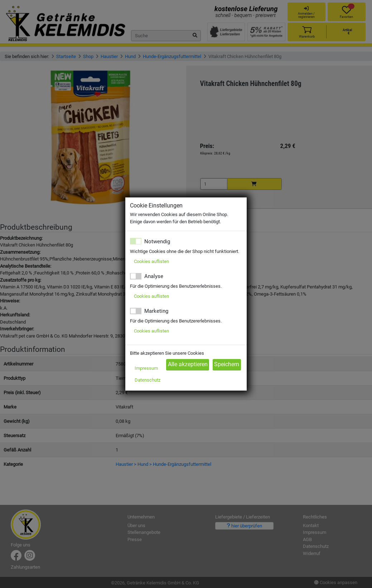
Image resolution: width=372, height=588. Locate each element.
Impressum (146, 368)
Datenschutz (148, 380)
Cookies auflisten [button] (151, 261)
